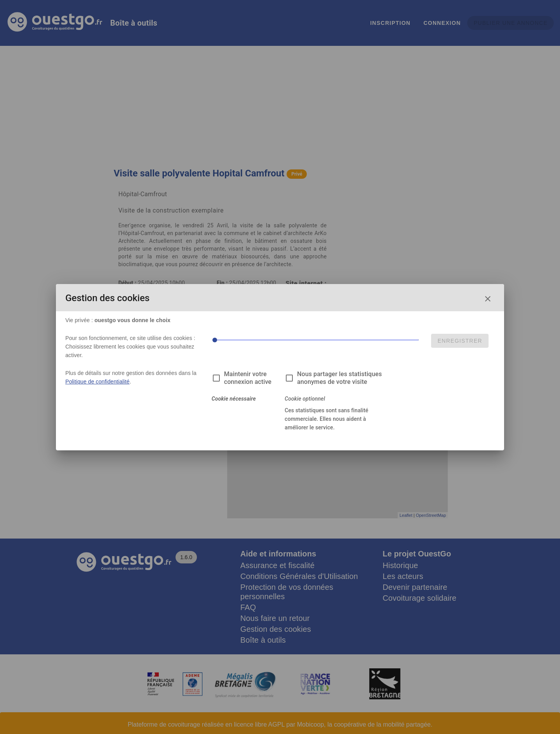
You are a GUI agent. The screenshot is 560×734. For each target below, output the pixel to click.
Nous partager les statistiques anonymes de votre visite (339, 378)
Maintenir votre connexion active (248, 378)
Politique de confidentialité (97, 382)
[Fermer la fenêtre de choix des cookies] (488, 299)
